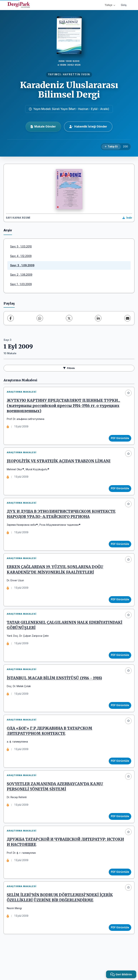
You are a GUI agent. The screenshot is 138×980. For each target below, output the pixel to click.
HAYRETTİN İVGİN (76, 74)
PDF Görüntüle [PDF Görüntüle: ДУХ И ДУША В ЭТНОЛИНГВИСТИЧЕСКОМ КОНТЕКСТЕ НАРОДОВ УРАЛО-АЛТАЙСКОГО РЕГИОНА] (119, 551)
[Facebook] (11, 318)
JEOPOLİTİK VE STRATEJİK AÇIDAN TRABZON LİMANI (60, 466)
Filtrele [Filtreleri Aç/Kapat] (69, 368)
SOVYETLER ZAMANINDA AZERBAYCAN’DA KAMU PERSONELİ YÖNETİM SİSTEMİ (56, 808)
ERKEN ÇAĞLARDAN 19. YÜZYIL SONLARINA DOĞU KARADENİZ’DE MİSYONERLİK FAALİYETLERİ (57, 580)
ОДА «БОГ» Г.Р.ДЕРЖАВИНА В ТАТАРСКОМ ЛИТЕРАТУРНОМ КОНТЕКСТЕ (51, 750)
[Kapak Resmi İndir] (127, 218)
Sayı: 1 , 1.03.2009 (21, 284)
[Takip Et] (111, 147)
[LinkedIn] (98, 318)
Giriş (124, 5)
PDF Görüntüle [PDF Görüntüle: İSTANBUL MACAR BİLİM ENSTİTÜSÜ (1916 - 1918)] (119, 721)
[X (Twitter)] (69, 318)
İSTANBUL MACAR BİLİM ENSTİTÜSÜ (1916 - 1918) (56, 694)
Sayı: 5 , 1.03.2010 (21, 247)
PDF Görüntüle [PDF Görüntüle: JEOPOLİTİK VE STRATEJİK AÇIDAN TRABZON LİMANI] (119, 493)
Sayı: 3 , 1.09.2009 (22, 265)
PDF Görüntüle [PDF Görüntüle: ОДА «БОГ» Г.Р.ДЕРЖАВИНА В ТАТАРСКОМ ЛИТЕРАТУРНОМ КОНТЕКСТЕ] (119, 779)
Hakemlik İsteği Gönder (88, 126)
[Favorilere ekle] (128, 393)
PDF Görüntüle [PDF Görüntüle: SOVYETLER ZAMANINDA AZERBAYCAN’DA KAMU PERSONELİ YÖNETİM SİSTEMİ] (119, 838)
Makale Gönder (43, 126)
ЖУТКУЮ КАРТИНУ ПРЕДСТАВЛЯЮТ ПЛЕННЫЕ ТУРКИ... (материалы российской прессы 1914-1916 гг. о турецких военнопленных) (65, 407)
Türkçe (110, 5)
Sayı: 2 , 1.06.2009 (21, 275)
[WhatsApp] (40, 318)
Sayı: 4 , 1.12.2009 (21, 256)
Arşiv (8, 230)
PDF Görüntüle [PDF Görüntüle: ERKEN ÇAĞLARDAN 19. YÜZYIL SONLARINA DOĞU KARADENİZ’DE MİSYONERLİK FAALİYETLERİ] (119, 609)
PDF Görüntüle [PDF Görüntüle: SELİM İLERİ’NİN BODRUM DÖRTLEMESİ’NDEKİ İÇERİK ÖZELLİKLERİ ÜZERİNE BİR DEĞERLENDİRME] (119, 955)
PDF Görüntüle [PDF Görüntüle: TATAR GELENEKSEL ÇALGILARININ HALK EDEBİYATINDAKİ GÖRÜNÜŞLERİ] (119, 668)
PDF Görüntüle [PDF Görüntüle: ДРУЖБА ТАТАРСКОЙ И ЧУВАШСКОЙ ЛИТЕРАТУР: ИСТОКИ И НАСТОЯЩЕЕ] (119, 896)
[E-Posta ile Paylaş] (127, 318)
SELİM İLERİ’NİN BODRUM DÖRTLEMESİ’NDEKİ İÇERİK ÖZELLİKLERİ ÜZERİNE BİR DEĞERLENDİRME (61, 925)
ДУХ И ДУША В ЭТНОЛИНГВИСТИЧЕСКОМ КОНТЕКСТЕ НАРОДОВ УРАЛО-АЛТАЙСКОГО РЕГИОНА (63, 521)
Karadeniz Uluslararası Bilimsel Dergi (69, 90)
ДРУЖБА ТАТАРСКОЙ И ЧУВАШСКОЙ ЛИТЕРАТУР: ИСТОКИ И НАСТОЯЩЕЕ (58, 867)
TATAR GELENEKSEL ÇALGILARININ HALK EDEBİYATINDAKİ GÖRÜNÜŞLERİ (49, 638)
